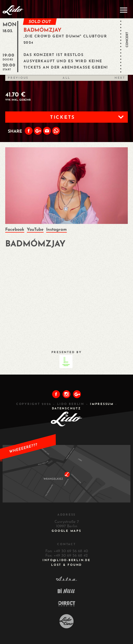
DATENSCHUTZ (66, 409)
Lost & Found (66, 565)
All (66, 78)
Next (120, 78)
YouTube (35, 230)
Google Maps (66, 531)
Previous (18, 78)
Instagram (56, 230)
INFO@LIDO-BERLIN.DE (66, 560)
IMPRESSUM (102, 404)
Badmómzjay (42, 30)
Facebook (15, 230)
